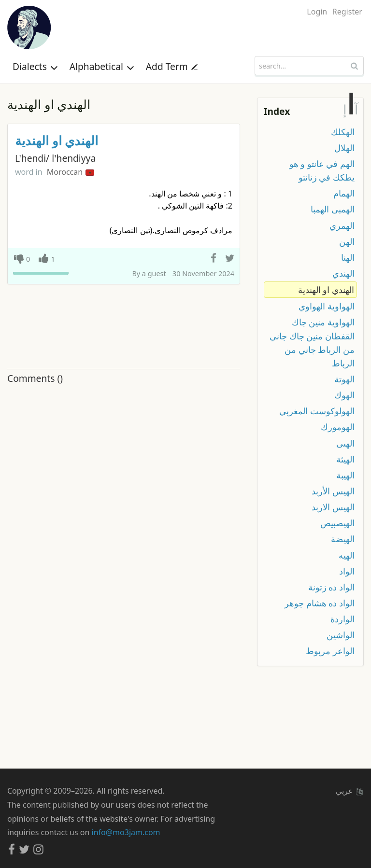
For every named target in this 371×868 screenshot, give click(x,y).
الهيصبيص (337, 523)
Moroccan (71, 172)
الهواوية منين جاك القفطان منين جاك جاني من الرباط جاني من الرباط (312, 342)
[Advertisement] (124, 327)
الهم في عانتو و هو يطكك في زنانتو (322, 170)
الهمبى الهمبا (333, 209)
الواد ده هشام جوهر (320, 603)
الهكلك (343, 132)
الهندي (343, 273)
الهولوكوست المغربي (317, 411)
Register (347, 12)
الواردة (342, 619)
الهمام (344, 193)
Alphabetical (102, 66)
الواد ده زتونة (331, 587)
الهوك (344, 395)
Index (277, 111)
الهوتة (344, 379)
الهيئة (345, 459)
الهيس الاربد (333, 507)
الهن (347, 241)
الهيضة (343, 539)
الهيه (347, 555)
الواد (347, 571)
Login (317, 12)
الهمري (342, 225)
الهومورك (338, 427)
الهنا (348, 257)
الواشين (341, 635)
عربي (349, 791)
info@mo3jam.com (126, 832)
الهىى (345, 443)
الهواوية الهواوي (327, 306)
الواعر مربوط (330, 651)
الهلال (344, 148)
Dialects (35, 66)
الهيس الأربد (333, 491)
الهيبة (345, 475)
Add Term (172, 66)
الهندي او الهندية (57, 141)
